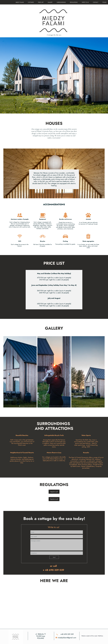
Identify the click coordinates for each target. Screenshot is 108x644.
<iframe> (54, 607)
